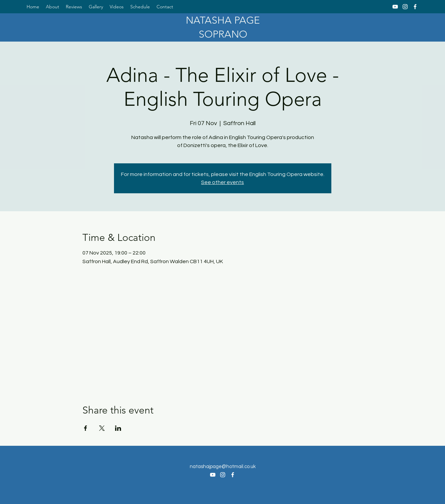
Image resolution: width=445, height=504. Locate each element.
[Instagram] (405, 7)
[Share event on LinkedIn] (118, 428)
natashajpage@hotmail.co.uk (223, 467)
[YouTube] (395, 7)
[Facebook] (415, 7)
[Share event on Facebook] (86, 428)
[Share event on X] (102, 428)
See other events (222, 182)
